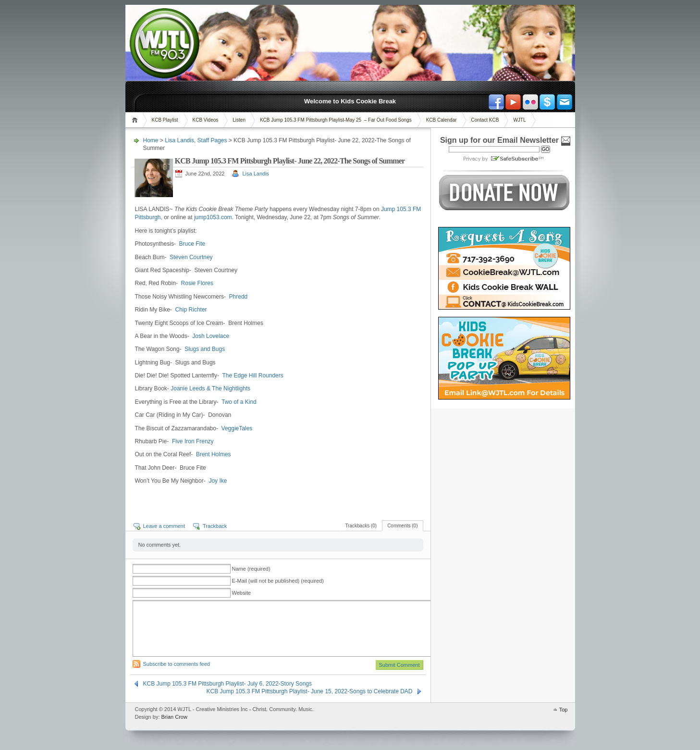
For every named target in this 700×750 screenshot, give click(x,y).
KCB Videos (206, 120)
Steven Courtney (191, 257)
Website (242, 593)
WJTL (519, 120)
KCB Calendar (442, 120)
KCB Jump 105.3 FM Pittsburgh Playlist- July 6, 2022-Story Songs (228, 684)
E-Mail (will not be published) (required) (278, 581)
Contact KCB (485, 120)
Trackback (215, 526)
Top (564, 710)
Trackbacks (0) (361, 526)
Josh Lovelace (211, 336)
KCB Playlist (165, 120)
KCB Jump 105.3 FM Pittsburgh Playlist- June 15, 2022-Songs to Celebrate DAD (310, 691)
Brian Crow (174, 717)
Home (136, 120)
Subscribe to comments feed (177, 664)
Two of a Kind (239, 402)
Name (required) (251, 569)
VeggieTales (237, 428)
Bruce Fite (192, 244)
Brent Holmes (214, 454)
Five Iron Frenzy (193, 441)
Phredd (239, 297)
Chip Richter (191, 310)
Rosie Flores (197, 283)
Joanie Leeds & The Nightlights (210, 388)
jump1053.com (213, 217)
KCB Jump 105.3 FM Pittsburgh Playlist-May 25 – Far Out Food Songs (336, 120)
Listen (239, 120)
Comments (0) (402, 526)
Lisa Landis (179, 140)
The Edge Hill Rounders (252, 375)
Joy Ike (218, 481)
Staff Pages (212, 140)
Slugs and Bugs (205, 349)
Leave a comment (164, 526)
